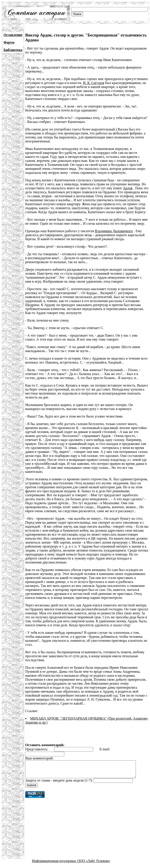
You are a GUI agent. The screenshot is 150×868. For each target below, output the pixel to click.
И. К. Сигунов (94, 83)
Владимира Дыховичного (114, 231)
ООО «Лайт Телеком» (94, 864)
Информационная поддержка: (55, 864)
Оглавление (13, 35)
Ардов (128, 188)
